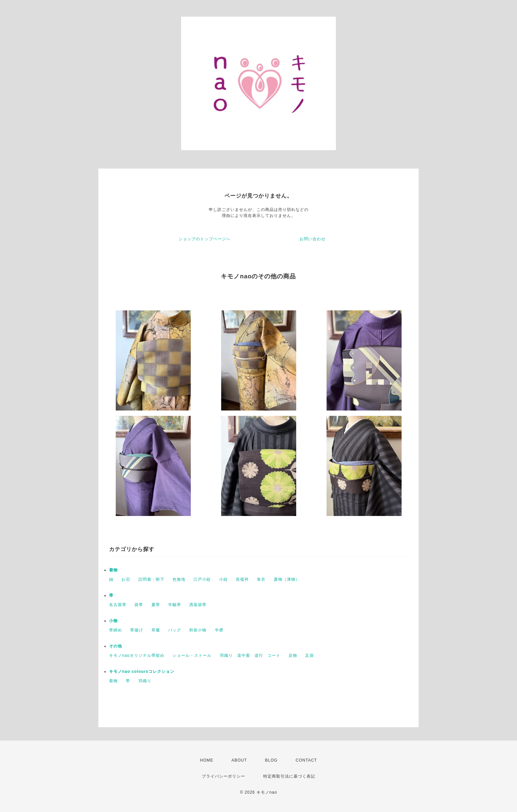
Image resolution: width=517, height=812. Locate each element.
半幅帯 (175, 605)
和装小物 (198, 630)
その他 (116, 646)
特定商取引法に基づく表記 (289, 776)
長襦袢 (242, 579)
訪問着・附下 (151, 579)
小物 (113, 621)
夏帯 (156, 605)
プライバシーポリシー (223, 776)
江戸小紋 (202, 579)
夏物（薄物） (287, 579)
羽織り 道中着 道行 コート (250, 655)
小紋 (223, 579)
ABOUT (239, 760)
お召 (126, 579)
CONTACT (306, 760)
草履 (156, 630)
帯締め (116, 630)
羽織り (145, 681)
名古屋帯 (118, 605)
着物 (113, 570)
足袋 (310, 655)
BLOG (271, 760)
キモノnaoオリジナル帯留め (137, 655)
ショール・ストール (192, 655)
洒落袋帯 (198, 605)
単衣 (261, 579)
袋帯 (139, 605)
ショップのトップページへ (204, 239)
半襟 (219, 630)
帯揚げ (137, 630)
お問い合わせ (313, 239)
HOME (207, 760)
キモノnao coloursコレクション (146, 671)
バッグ (175, 630)
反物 (293, 655)
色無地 (179, 579)
